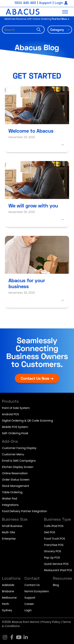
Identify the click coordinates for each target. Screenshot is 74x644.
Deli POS (50, 532)
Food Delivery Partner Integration (24, 511)
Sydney (7, 610)
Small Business (12, 526)
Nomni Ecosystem (37, 591)
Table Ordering (12, 492)
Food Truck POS (55, 539)
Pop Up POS (52, 558)
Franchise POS (54, 545)
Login (59, 3)
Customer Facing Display (19, 448)
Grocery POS (52, 551)
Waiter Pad (9, 499)
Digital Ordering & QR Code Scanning (27, 421)
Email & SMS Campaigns (19, 461)
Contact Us (32, 585)
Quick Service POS (56, 564)
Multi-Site (8, 532)
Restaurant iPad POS (58, 570)
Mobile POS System (15, 427)
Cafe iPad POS (54, 526)
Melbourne (9, 598)
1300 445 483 (25, 3)
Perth (6, 604)
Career (29, 604)
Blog (56, 585)
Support (45, 3)
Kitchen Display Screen (18, 467)
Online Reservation (15, 473)
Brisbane (8, 591)
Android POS (10, 414)
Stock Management (15, 486)
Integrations (10, 505)
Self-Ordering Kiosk (15, 433)
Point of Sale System (16, 408)
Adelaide (8, 585)
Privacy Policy (51, 622)
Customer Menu (13, 454)
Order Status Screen (16, 480)
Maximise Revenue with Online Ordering (37, 19)
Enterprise (9, 539)
